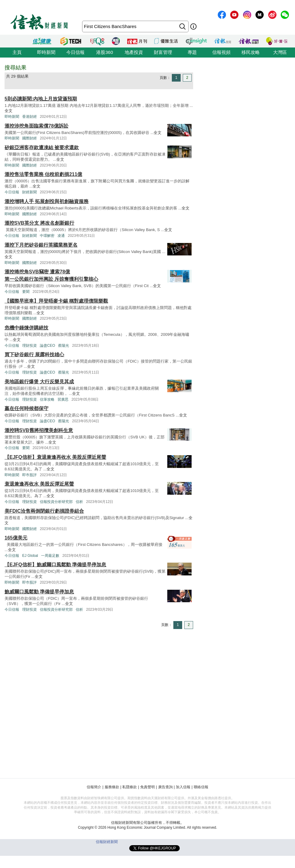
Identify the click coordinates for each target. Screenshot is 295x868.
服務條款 (112, 787)
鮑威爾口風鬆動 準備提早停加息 (39, 592)
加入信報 (183, 787)
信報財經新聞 (107, 842)
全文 (9, 111)
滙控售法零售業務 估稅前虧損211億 (43, 174)
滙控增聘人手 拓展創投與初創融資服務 (47, 201)
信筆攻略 (47, 399)
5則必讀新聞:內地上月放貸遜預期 (41, 99)
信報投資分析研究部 (56, 502)
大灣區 (280, 52)
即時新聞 (46, 52)
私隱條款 (130, 787)
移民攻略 (251, 52)
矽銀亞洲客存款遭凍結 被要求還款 (42, 148)
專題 (192, 52)
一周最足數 (50, 556)
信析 (79, 502)
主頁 (17, 52)
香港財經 (29, 117)
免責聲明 (147, 787)
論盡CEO (47, 346)
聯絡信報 (201, 787)
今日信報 (75, 52)
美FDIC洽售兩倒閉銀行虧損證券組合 (44, 511)
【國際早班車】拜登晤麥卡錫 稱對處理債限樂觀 (56, 301)
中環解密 (47, 236)
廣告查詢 (165, 787)
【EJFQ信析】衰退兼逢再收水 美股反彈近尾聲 (55, 457)
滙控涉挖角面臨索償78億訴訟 (36, 126)
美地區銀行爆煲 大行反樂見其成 (39, 382)
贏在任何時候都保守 (26, 408)
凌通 (61, 236)
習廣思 (63, 399)
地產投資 (134, 52)
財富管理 (163, 52)
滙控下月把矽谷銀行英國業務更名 (41, 245)
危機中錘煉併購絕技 (26, 328)
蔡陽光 (64, 346)
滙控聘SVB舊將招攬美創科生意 (39, 430)
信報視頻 (221, 52)
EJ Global (30, 556)
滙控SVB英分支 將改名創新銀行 (39, 223)
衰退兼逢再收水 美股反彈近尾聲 (39, 484)
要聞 (26, 292)
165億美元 (16, 538)
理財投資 (29, 346)
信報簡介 (94, 787)
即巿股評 (29, 475)
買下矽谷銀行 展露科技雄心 (34, 355)
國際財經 (29, 138)
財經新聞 (29, 192)
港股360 (104, 52)
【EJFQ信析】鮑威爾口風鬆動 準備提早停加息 (55, 565)
